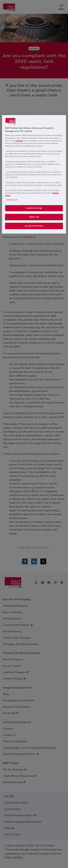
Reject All (34, 217)
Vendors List (12, 200)
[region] (34, 174)
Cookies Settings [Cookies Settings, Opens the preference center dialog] (34, 208)
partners (19, 141)
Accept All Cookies (34, 226)
